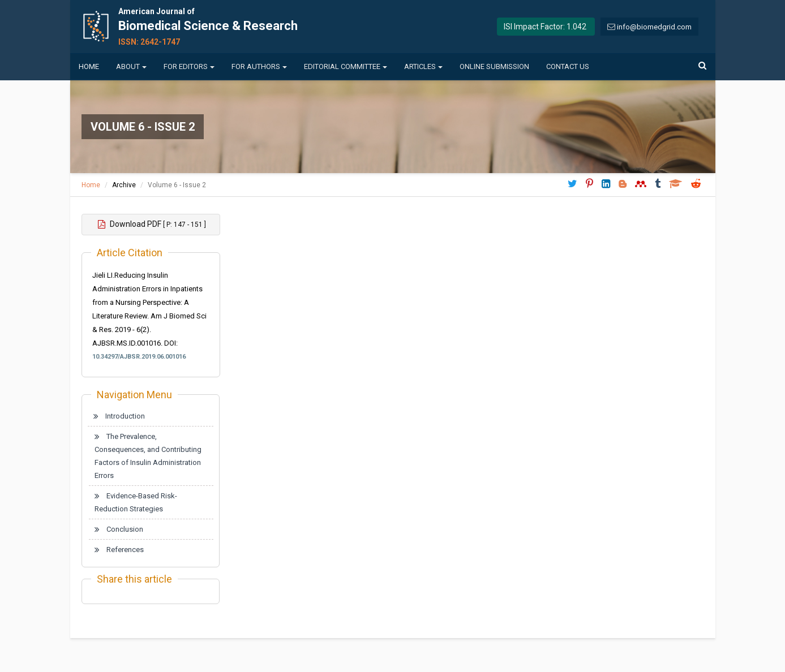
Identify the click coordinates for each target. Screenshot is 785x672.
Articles (423, 66)
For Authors (259, 66)
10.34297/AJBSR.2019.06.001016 (139, 357)
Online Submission (494, 66)
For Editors (189, 66)
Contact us (568, 66)
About (131, 66)
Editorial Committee (346, 66)
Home (89, 66)
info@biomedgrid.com (654, 27)
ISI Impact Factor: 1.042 (545, 27)
